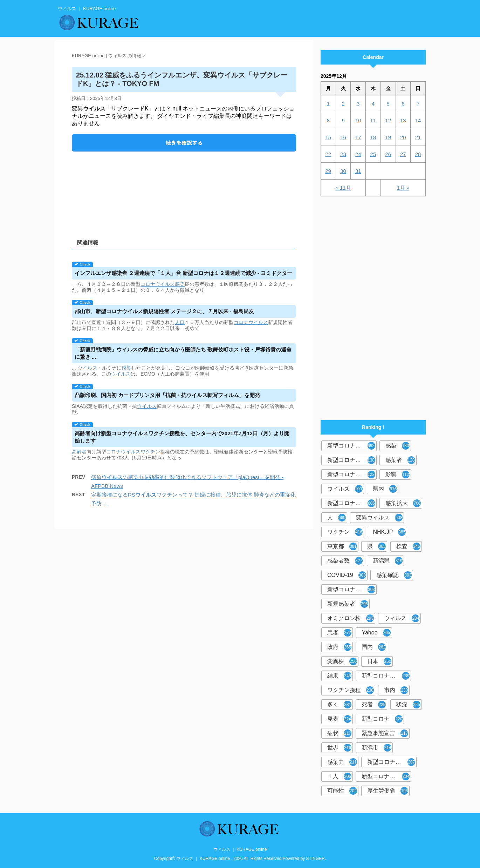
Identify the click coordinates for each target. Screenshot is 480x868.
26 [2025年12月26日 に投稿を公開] (388, 154)
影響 (398, 475)
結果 (339, 676)
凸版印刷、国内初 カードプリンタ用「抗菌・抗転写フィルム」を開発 (167, 395)
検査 (408, 546)
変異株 (342, 661)
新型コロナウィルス (352, 460)
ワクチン (150, 452)
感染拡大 (403, 503)
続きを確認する (184, 143)
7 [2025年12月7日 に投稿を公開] (418, 104)
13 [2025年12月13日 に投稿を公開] (403, 120)
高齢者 (79, 452)
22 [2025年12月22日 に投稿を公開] (328, 154)
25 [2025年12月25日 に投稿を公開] (373, 154)
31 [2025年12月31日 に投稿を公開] (358, 171)
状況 (408, 705)
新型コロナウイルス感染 (352, 503)
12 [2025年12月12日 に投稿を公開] (388, 120)
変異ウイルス (379, 518)
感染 (180, 284)
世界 (339, 748)
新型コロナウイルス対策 (386, 776)
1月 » (403, 188)
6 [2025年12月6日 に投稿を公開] (403, 104)
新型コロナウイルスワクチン (386, 676)
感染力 (342, 762)
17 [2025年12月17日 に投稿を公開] (358, 137)
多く (339, 705)
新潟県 (388, 561)
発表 (339, 719)
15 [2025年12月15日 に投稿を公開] (328, 137)
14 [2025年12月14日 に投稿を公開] (418, 120)
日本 (379, 661)
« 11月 (343, 188)
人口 (180, 322)
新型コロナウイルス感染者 (392, 762)
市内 (396, 690)
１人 (339, 776)
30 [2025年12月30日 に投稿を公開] (343, 171)
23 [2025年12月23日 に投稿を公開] (343, 154)
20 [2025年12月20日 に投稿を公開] (403, 137)
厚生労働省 (388, 791)
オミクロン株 (351, 618)
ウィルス (402, 618)
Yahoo (376, 633)
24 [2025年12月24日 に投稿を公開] (358, 154)
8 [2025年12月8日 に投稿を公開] (328, 120)
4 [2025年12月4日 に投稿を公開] (373, 104)
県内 (385, 489)
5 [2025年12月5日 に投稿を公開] (388, 104)
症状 (339, 733)
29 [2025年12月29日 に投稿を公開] (328, 171)
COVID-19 (347, 575)
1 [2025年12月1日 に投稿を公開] (328, 104)
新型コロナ (382, 719)
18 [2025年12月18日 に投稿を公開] (373, 137)
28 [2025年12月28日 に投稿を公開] (418, 154)
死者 (374, 705)
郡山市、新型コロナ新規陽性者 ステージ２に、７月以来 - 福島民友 (164, 311)
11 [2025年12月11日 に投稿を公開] (373, 120)
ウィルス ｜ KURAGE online (240, 849)
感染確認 (394, 575)
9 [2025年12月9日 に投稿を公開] (343, 120)
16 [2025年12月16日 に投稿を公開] (343, 137)
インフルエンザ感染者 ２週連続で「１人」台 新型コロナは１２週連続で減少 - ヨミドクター (184, 273)
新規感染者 (348, 604)
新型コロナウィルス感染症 (352, 590)
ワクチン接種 (351, 690)
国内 (374, 647)
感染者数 (345, 561)
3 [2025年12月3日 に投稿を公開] (358, 104)
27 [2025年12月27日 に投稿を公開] (403, 154)
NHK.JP (389, 532)
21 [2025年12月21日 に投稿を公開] (418, 137)
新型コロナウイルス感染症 (352, 475)
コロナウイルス (158, 284)
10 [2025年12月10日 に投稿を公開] (358, 120)
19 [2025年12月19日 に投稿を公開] (388, 137)
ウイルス (87, 368)
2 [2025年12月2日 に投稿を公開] (343, 104)
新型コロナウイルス (352, 446)
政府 (339, 647)
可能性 (342, 791)
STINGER (316, 859)
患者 (339, 633)
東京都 (342, 546)
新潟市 (376, 748)
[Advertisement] (184, 189)
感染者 (401, 460)
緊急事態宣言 (385, 733)
